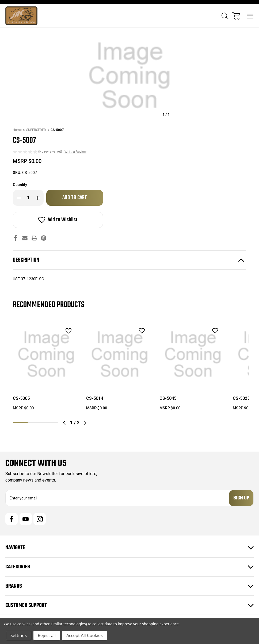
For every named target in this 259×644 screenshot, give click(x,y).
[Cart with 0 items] (236, 16)
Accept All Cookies (85, 635)
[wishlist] (62, 331)
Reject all (47, 635)
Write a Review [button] (75, 152)
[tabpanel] (46, 368)
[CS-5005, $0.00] (46, 354)
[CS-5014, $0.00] (120, 354)
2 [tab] (35, 423)
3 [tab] (50, 423)
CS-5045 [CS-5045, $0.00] (168, 398)
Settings (19, 635)
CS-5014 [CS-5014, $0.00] (95, 398)
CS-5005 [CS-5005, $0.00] (21, 398)
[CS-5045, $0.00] (193, 354)
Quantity (20, 185)
